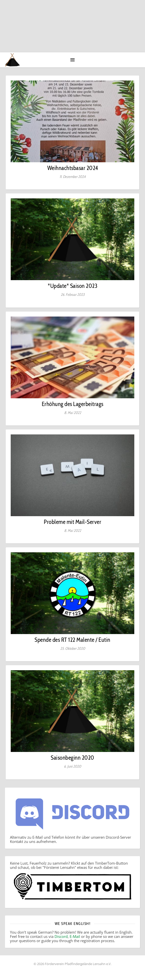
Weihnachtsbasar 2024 (73, 168)
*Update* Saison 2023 (72, 286)
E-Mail (75, 936)
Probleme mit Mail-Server (72, 522)
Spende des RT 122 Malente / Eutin (72, 640)
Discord (61, 936)
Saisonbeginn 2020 (72, 758)
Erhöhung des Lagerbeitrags (73, 404)
